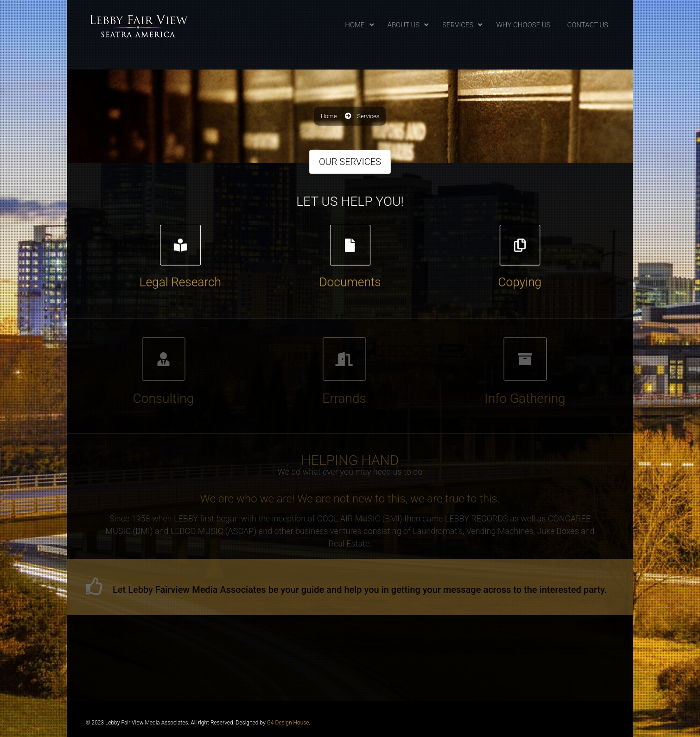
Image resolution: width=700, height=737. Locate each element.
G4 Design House (288, 723)
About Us (404, 25)
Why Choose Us (523, 25)
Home (355, 25)
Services (458, 25)
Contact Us (588, 25)
